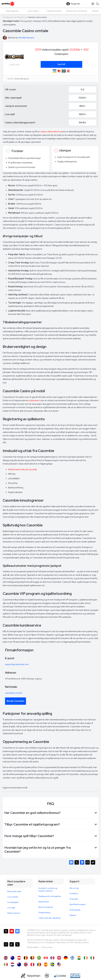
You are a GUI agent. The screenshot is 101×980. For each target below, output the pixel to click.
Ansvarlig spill (75, 910)
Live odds (11, 908)
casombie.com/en (14, 693)
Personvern (47, 947)
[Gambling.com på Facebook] (17, 935)
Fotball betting (44, 913)
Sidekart (73, 915)
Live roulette (13, 897)
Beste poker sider (14, 891)
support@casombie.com (17, 664)
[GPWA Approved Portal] (75, 976)
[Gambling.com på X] (6, 935)
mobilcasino (34, 400)
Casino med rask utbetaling (49, 918)
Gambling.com (8, 17)
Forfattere (74, 894)
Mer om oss (74, 888)
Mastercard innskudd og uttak (23, 469)
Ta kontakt (74, 899)
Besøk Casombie (15, 701)
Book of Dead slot (46, 907)
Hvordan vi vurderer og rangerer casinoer (48, 890)
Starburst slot (44, 902)
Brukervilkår (33, 947)
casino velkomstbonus (51, 132)
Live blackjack (13, 902)
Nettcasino (21, 17)
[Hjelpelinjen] (31, 976)
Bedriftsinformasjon (78, 904)
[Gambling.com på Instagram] (6, 948)
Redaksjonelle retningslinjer (50, 896)
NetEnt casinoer (14, 913)
